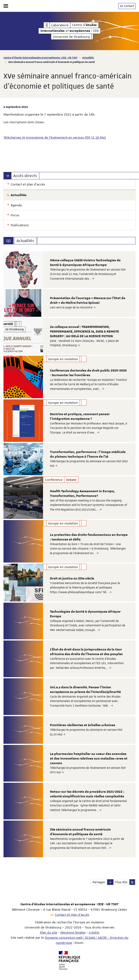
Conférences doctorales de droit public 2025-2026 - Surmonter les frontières (88, 373)
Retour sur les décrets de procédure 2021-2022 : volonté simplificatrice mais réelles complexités (87, 794)
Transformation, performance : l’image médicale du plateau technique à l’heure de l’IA (88, 454)
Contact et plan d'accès (72, 915)
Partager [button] (99, 882)
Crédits (94, 932)
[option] (69, 270)
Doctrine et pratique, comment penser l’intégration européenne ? (80, 417)
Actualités (88, 57)
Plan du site (49, 932)
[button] (110, 882)
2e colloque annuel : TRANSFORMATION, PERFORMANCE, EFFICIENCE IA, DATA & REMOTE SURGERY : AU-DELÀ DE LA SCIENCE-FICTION (84, 332)
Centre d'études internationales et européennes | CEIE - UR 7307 (40, 57)
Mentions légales (73, 932)
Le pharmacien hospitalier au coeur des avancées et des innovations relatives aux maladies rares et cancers (89, 759)
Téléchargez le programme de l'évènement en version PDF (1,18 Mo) (55, 137)
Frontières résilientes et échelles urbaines (83, 725)
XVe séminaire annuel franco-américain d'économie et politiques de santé (80, 832)
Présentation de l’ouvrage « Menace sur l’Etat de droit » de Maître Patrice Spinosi (88, 301)
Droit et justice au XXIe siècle (72, 579)
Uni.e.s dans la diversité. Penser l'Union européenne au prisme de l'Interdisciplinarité (85, 690)
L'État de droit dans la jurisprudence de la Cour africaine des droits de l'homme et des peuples (86, 652)
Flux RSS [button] (121, 882)
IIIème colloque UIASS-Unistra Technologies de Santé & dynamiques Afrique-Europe (85, 263)
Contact (127, 6)
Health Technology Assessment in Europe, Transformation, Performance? (82, 494)
